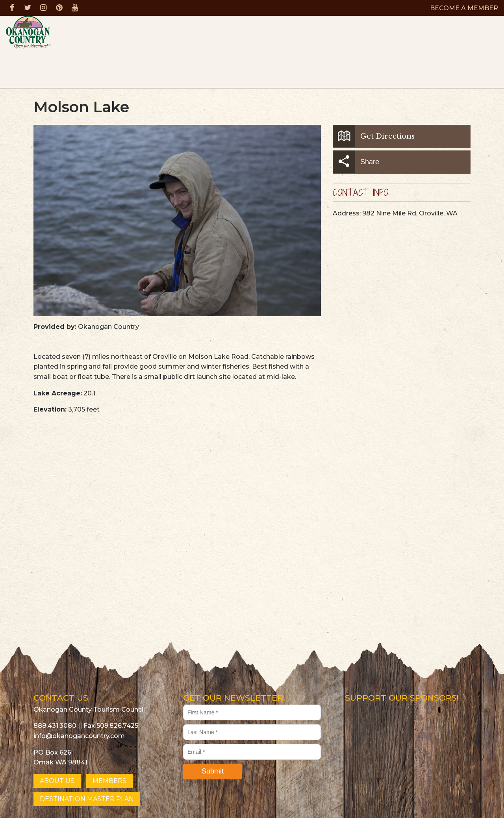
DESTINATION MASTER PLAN (87, 799)
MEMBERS (109, 781)
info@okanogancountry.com (79, 736)
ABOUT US (57, 781)
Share (356, 162)
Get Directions (374, 136)
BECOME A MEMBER (464, 8)
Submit (213, 771)
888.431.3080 (55, 726)
